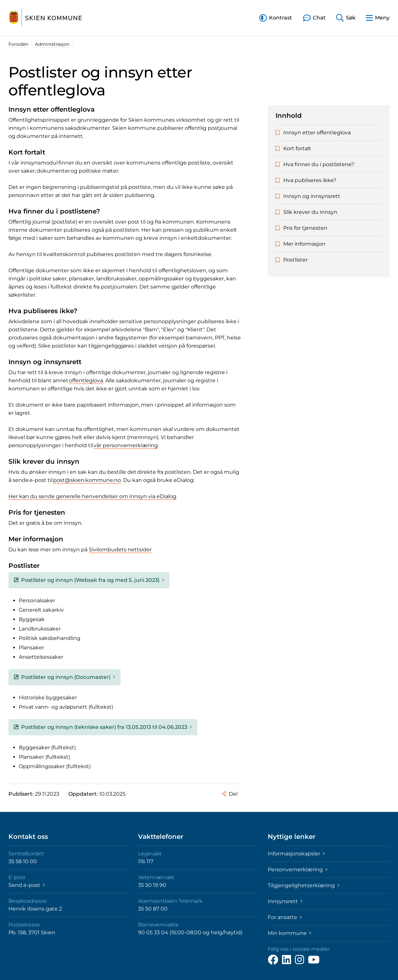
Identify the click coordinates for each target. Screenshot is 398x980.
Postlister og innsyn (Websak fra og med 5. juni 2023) (89, 580)
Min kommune (289, 933)
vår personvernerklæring (126, 445)
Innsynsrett (285, 901)
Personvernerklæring (298, 870)
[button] (276, 18)
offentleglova (86, 380)
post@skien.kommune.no (87, 480)
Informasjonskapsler (296, 854)
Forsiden (18, 44)
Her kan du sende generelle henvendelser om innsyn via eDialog (92, 496)
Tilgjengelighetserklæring (304, 885)
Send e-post (27, 885)
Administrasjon (52, 44)
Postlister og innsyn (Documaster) (64, 677)
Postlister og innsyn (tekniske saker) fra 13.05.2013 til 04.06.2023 (103, 727)
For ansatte (285, 917)
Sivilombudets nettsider (120, 550)
